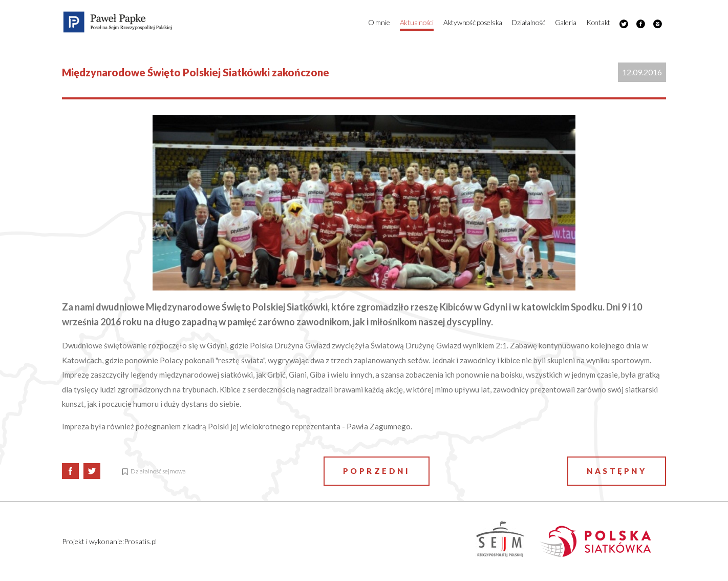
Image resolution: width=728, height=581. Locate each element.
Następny (617, 471)
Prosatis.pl (140, 541)
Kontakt (598, 22)
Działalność (528, 22)
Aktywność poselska (473, 22)
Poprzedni (377, 471)
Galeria (566, 22)
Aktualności (417, 22)
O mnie (379, 22)
